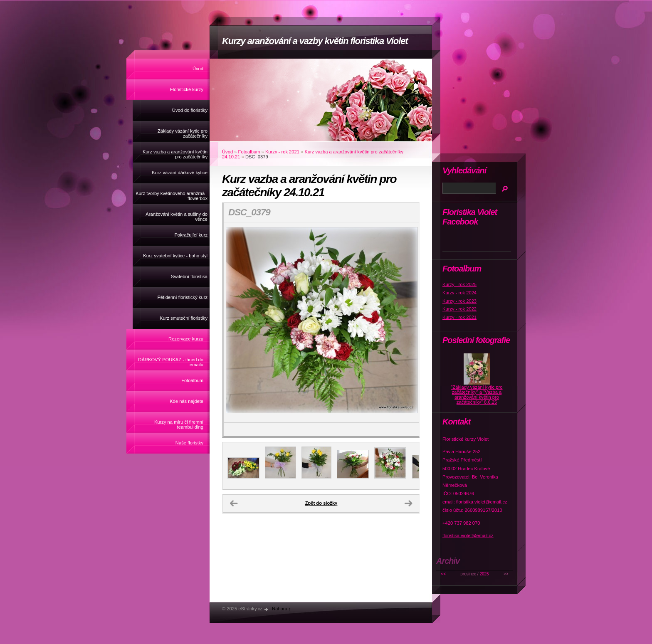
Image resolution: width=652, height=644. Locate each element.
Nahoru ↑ (281, 609)
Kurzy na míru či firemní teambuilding (179, 424)
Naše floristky (189, 443)
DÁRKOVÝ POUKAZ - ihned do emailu (171, 362)
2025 (484, 574)
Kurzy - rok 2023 (459, 301)
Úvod (198, 69)
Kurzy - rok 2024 (459, 293)
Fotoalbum (192, 380)
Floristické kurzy (187, 89)
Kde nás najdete (186, 401)
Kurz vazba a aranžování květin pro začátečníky (175, 154)
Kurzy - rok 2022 (459, 309)
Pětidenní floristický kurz (182, 297)
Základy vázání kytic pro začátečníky (183, 133)
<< (443, 574)
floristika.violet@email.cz (468, 535)
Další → (408, 503)
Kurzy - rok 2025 (459, 284)
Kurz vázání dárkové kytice (180, 173)
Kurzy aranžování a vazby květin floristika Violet (315, 41)
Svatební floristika (189, 276)
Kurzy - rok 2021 (282, 152)
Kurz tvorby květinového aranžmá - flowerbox (172, 196)
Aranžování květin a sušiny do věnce (177, 217)
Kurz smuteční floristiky (184, 318)
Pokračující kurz (191, 235)
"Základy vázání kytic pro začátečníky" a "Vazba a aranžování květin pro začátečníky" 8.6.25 (477, 395)
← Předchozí (234, 503)
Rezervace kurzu (186, 339)
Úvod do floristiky (190, 110)
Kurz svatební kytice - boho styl (175, 256)
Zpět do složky (321, 503)
